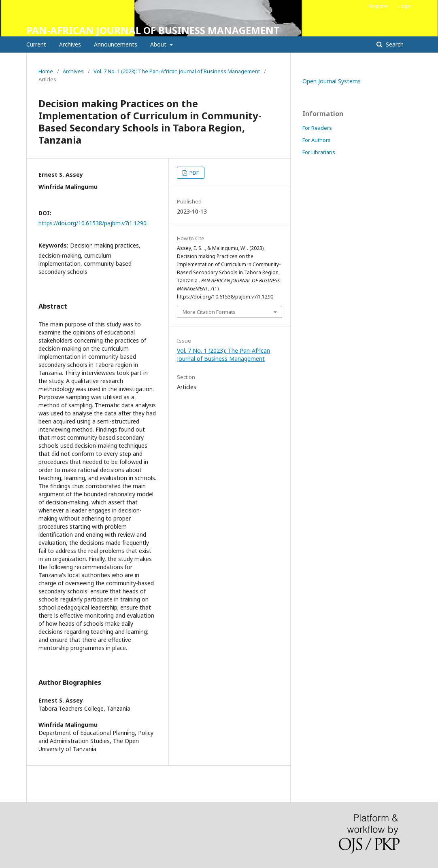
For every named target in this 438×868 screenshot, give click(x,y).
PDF (193, 173)
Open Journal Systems (332, 81)
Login (405, 6)
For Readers (317, 128)
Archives (70, 44)
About (159, 44)
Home (46, 71)
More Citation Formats (209, 312)
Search (394, 44)
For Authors (317, 140)
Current (36, 44)
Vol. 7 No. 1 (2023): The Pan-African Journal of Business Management (177, 71)
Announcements (116, 44)
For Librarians (319, 152)
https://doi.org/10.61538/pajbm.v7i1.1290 (92, 223)
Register (379, 6)
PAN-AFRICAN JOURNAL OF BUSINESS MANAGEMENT (153, 30)
